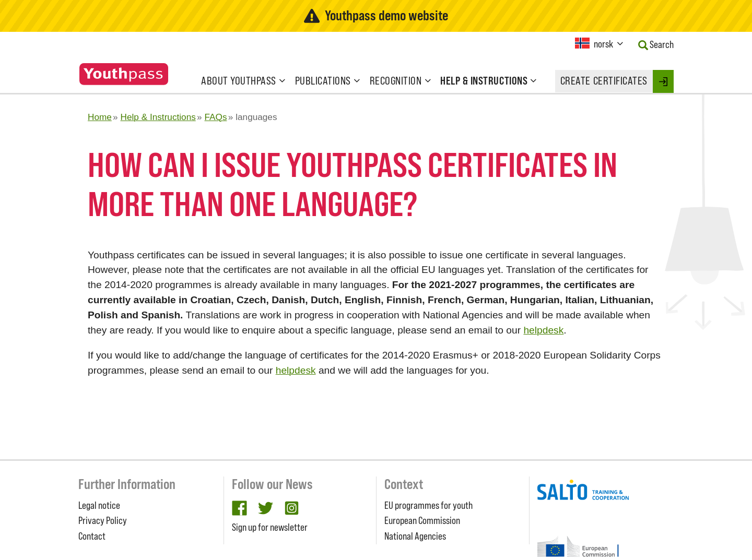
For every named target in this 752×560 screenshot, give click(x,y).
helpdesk (543, 330)
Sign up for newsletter (270, 527)
